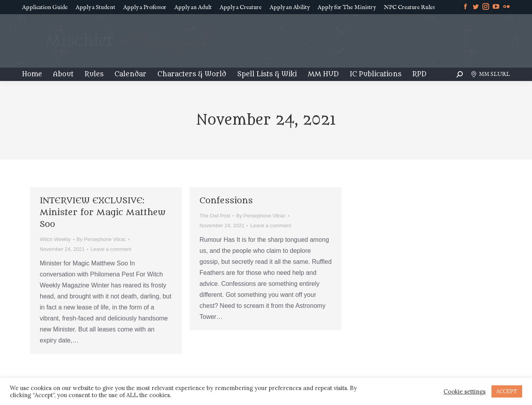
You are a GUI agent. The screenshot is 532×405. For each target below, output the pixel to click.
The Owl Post (215, 216)
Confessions (226, 201)
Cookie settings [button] (465, 392)
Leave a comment (111, 249)
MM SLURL (490, 74)
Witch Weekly (55, 239)
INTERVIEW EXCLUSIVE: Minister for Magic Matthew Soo (103, 213)
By (102, 239)
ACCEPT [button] (507, 391)
